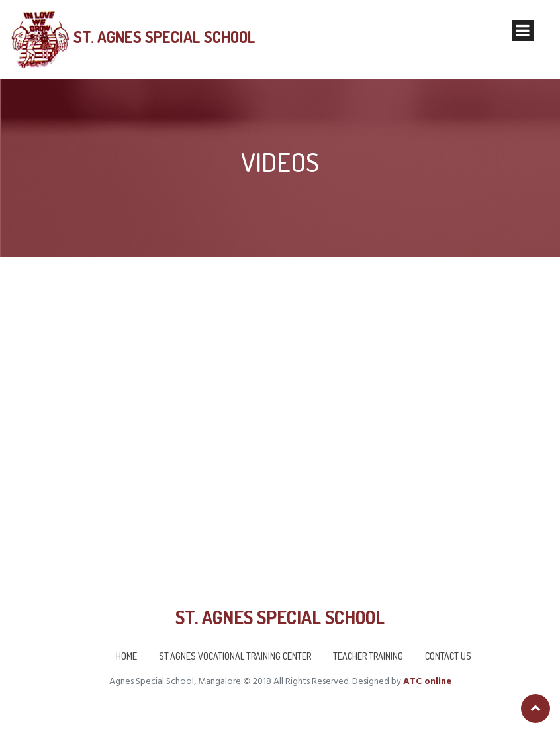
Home (126, 656)
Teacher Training (368, 656)
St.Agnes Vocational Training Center (235, 656)
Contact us (448, 656)
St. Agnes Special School (162, 37)
